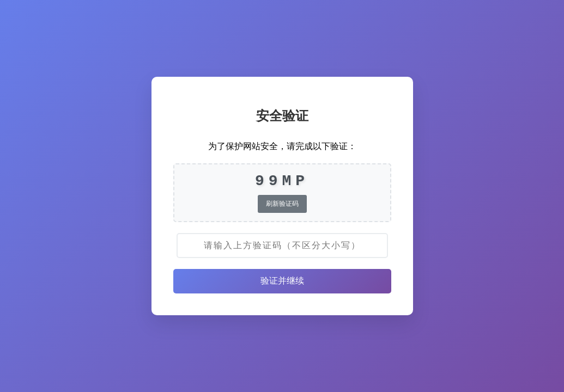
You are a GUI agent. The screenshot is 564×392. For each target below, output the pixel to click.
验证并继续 (282, 281)
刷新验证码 (282, 204)
